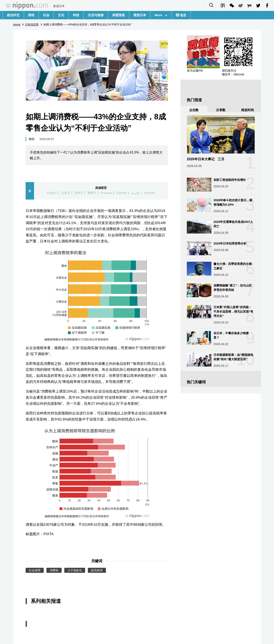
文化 (61, 15)
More (161, 15)
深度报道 (119, 15)
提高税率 (97, 570)
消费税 (54, 570)
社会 (46, 15)
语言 (183, 15)
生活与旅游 (96, 15)
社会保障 (35, 570)
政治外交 (13, 15)
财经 (31, 15)
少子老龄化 (75, 570)
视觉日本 (140, 15)
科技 (76, 15)
